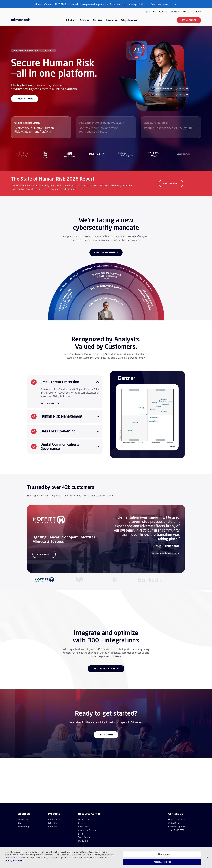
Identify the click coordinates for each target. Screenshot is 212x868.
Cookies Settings (162, 854)
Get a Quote (189, 20)
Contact (197, 12)
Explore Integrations (106, 669)
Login (186, 12)
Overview (23, 819)
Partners (52, 827)
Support (175, 12)
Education (53, 823)
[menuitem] (70, 22)
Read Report (171, 183)
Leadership (24, 827)
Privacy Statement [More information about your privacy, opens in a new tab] (14, 860)
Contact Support (177, 827)
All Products (54, 819)
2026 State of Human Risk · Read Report (32, 51)
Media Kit (83, 841)
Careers (163, 12)
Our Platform (25, 99)
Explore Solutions (106, 252)
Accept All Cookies (162, 862)
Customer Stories (87, 830)
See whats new (159, 4)
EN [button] (146, 12)
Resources (83, 827)
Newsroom (84, 819)
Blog (80, 834)
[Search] (154, 12)
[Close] (176, 4)
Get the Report (50, 404)
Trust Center (84, 837)
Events (81, 823)
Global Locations (177, 819)
